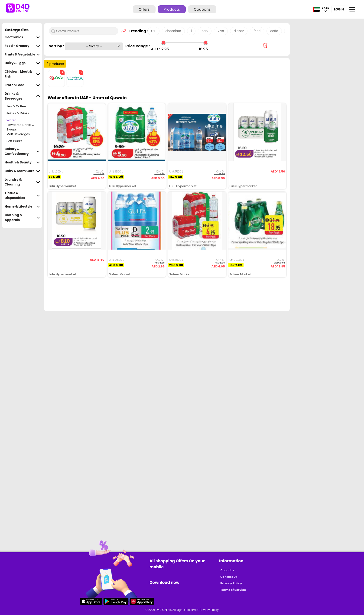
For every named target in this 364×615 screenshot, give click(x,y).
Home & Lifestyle (22, 207)
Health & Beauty (22, 162)
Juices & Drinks (18, 113)
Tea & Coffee (16, 106)
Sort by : (57, 46)
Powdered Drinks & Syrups (21, 127)
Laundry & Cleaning (22, 182)
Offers (144, 9)
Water (11, 120)
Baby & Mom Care (22, 171)
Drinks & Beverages (22, 96)
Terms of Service (233, 590)
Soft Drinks (14, 141)
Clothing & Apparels (22, 218)
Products (172, 9)
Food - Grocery (22, 46)
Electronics (22, 37)
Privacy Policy (231, 583)
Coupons (202, 9)
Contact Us (229, 577)
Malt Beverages (18, 134)
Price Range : (138, 46)
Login (339, 9)
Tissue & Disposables (22, 195)
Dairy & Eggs (22, 63)
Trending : (137, 31)
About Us (227, 570)
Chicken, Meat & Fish (22, 74)
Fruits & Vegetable (22, 54)
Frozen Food (22, 85)
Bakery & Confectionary (22, 151)
